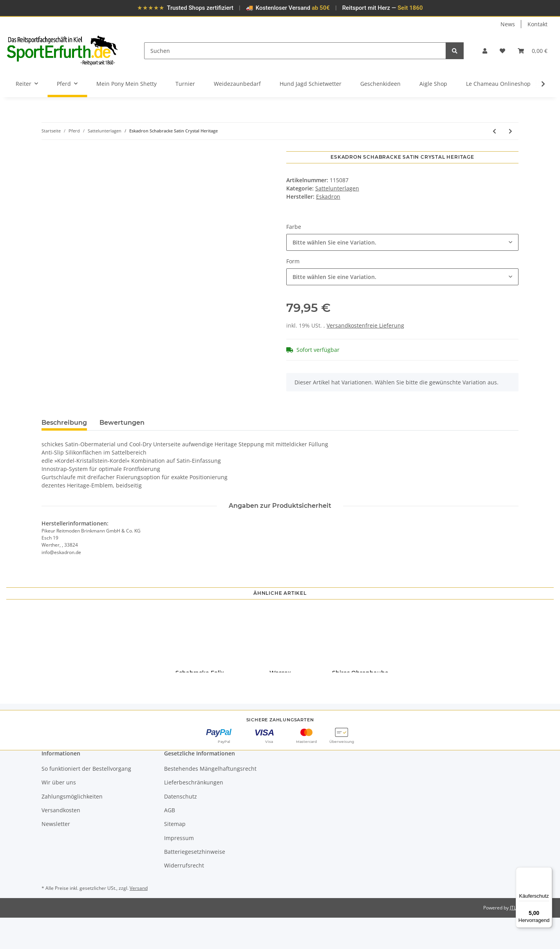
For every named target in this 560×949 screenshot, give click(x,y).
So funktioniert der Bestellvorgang (86, 800)
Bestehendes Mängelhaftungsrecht (210, 800)
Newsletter (56, 855)
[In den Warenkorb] (48, 147)
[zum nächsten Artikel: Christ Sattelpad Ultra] (510, 131)
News (508, 24)
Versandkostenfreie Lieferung (365, 325)
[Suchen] (295, 51)
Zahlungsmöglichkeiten (72, 828)
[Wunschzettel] (502, 51)
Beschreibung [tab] (64, 423)
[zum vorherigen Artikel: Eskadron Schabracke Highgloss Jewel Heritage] (494, 131)
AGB (170, 841)
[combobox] (402, 242)
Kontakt (537, 24)
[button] (485, 51)
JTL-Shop (519, 939)
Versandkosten (61, 841)
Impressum (179, 869)
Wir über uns (59, 814)
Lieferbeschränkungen (194, 814)
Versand (139, 919)
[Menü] (547, 872)
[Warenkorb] (533, 51)
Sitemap (175, 855)
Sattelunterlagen (337, 188)
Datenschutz (181, 828)
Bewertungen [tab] (122, 423)
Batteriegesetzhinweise (195, 883)
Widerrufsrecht (184, 897)
